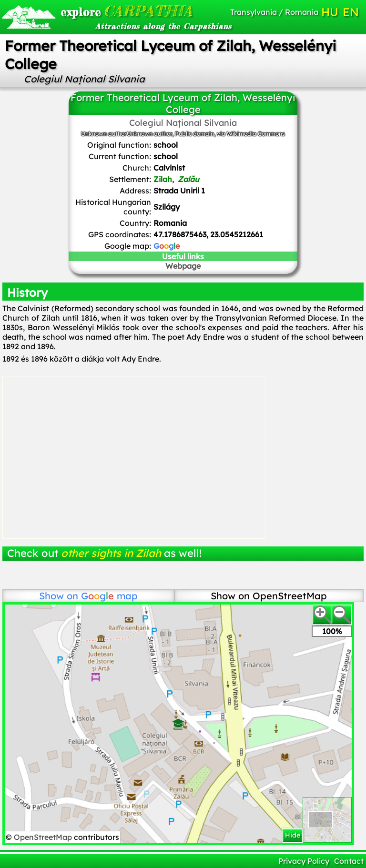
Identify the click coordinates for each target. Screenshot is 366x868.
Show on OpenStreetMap (269, 596)
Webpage (183, 266)
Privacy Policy (304, 861)
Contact (349, 861)
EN (351, 12)
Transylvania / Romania (274, 12)
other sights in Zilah (111, 553)
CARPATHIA (115, 11)
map (109, 596)
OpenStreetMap (44, 837)
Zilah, (176, 179)
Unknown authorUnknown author (127, 134)
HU (330, 12)
